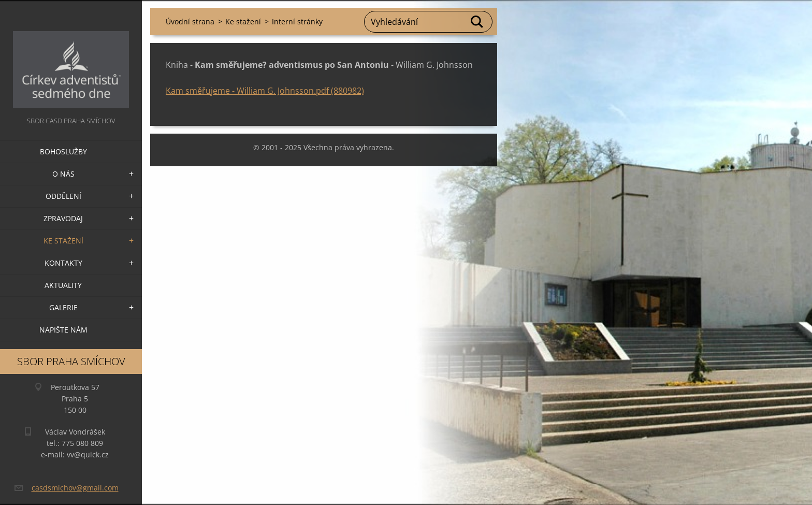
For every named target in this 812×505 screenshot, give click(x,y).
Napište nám (63, 330)
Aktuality (63, 285)
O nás (63, 174)
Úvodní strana (190, 21)
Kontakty (63, 263)
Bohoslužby (63, 151)
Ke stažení (63, 241)
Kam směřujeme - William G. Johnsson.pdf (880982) (265, 91)
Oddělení (63, 196)
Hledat (477, 22)
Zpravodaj (63, 218)
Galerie (63, 307)
